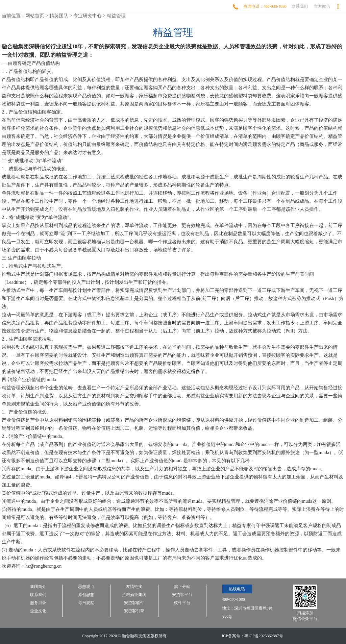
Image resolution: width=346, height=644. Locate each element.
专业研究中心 (88, 16)
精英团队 (59, 16)
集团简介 (38, 587)
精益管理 (116, 16)
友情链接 (134, 587)
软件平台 (182, 603)
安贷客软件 (134, 603)
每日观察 (86, 603)
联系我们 (300, 6)
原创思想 (86, 595)
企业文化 (38, 611)
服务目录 (38, 603)
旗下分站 (182, 587)
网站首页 (35, 16)
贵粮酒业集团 (134, 595)
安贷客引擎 (134, 611)
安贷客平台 (182, 595)
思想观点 (86, 587)
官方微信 (322, 6)
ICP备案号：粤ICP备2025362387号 (252, 636)
